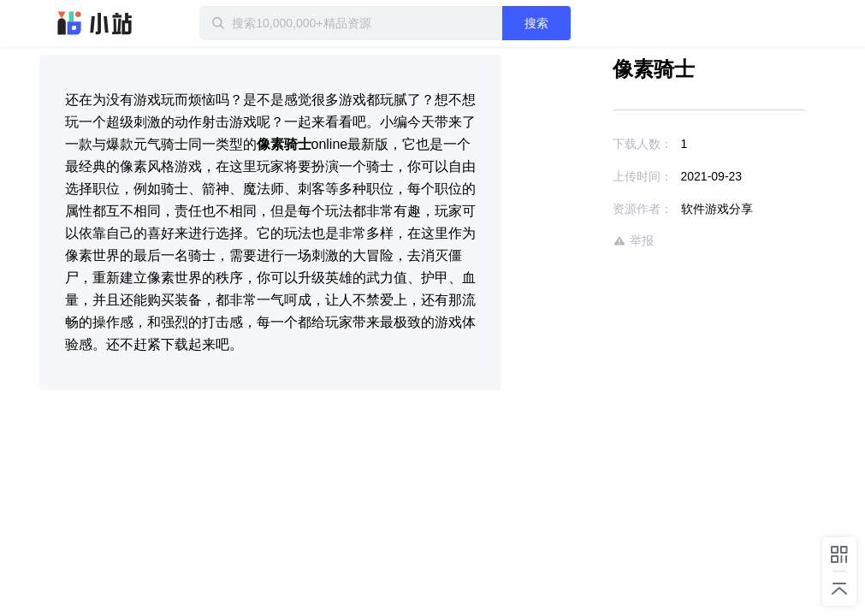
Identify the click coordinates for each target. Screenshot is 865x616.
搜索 (536, 23)
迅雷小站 (95, 23)
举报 (633, 241)
